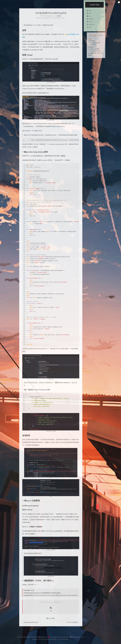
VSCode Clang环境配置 (73, 622)
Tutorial (49, 618)
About (89, 13)
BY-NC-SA (60, 595)
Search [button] (89, 27)
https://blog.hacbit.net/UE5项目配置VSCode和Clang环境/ (45, 593)
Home (89, 11)
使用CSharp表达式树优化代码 (30, 622)
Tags (89, 16)
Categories (90, 19)
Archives (90, 22)
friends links (90, 24)
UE (54, 618)
